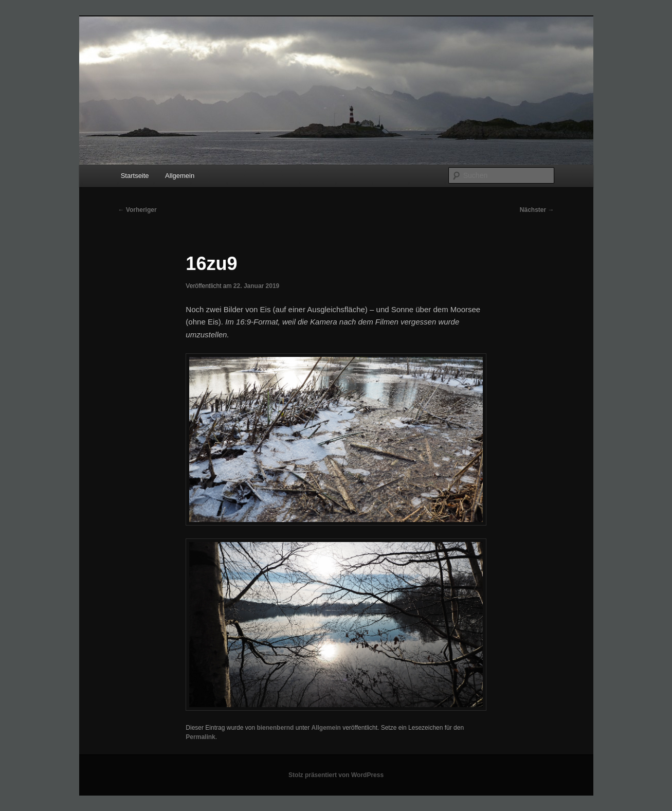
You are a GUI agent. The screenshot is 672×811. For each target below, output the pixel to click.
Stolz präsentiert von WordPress (336, 775)
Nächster (537, 210)
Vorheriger (138, 210)
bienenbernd (275, 728)
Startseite (135, 176)
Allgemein (180, 176)
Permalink (200, 737)
